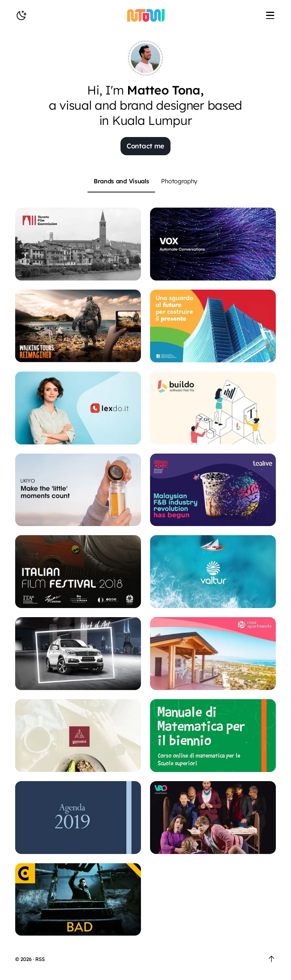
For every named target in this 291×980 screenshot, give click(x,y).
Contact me (145, 146)
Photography (179, 181)
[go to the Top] (271, 959)
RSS (40, 959)
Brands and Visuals (121, 181)
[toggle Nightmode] (21, 16)
